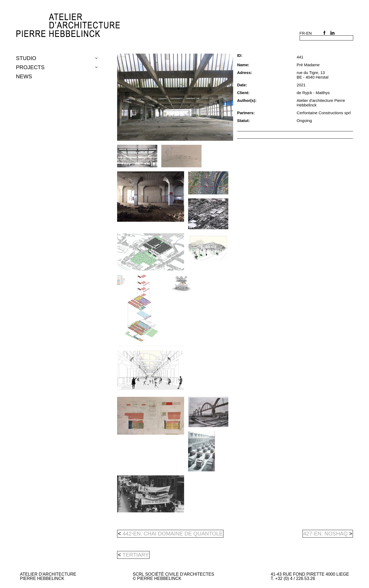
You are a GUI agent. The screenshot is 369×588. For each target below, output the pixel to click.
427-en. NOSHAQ (328, 534)
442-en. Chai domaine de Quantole (170, 534)
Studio (26, 58)
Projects (30, 67)
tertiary (136, 555)
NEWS (24, 76)
